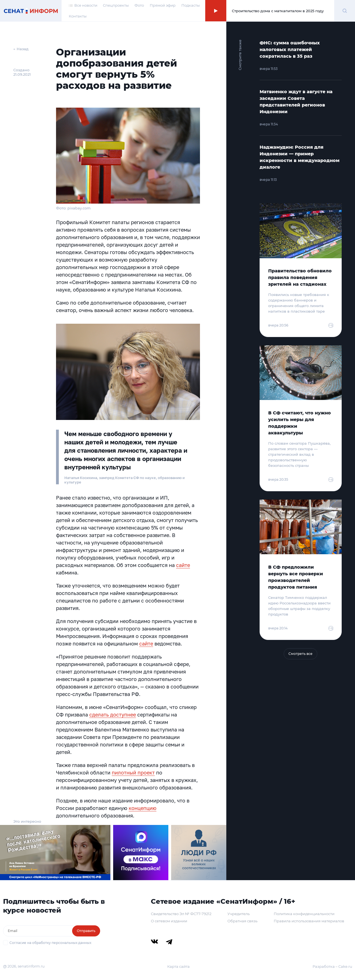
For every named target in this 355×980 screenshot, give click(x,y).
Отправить (86, 931)
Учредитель (239, 914)
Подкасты (191, 5)
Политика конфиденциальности (304, 914)
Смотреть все (301, 654)
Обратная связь (242, 921)
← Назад (21, 49)
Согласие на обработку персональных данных (50, 943)
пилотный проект (133, 773)
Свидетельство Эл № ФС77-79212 (181, 914)
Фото (139, 5)
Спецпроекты (116, 5)
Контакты (78, 16)
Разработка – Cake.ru (332, 966)
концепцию (143, 808)
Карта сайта (178, 966)
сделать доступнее (113, 715)
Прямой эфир (163, 5)
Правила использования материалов (309, 921)
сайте (183, 565)
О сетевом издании (169, 921)
